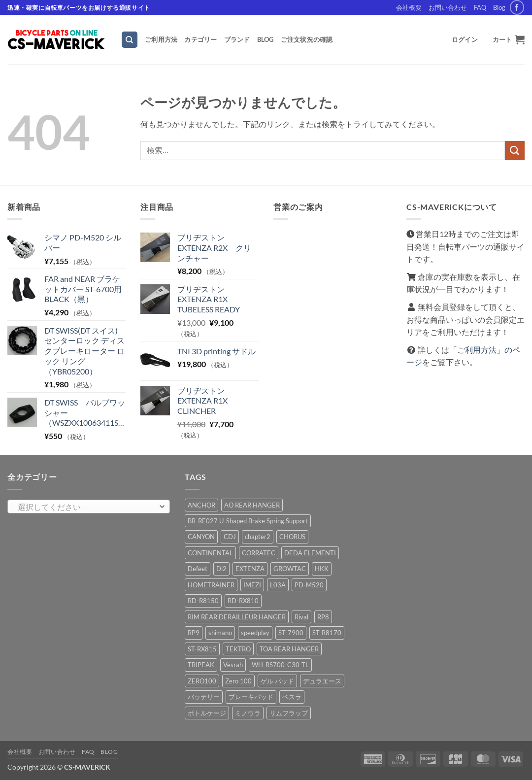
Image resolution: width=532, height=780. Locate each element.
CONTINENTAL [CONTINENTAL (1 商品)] (210, 553)
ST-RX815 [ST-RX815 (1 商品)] (202, 649)
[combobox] (89, 507)
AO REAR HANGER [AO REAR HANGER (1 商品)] (252, 505)
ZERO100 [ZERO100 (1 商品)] (202, 681)
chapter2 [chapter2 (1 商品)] (258, 537)
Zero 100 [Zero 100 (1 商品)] (238, 681)
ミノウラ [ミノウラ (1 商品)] (248, 713)
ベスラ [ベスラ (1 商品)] (292, 697)
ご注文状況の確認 (307, 39)
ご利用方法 (161, 39)
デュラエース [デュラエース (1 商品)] (322, 681)
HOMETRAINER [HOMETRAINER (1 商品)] (211, 585)
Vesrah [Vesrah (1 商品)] (233, 665)
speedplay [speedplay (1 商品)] (255, 633)
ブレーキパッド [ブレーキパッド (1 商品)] (251, 697)
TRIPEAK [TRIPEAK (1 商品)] (201, 665)
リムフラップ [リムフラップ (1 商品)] (289, 713)
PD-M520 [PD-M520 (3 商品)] (309, 585)
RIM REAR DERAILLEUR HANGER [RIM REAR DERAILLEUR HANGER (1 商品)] (237, 617)
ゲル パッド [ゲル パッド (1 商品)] (277, 681)
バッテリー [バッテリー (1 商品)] (204, 697)
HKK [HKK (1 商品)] (322, 569)
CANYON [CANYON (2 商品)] (201, 537)
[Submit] (515, 151)
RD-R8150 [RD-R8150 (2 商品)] (203, 601)
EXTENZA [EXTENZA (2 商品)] (250, 569)
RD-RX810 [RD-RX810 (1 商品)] (243, 601)
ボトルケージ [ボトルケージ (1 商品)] (207, 713)
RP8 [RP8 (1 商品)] (323, 617)
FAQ (480, 7)
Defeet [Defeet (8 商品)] (198, 569)
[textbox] (86, 507)
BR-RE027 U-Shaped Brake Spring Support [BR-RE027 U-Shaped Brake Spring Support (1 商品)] (248, 521)
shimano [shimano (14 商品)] (220, 633)
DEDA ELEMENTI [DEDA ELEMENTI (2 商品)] (310, 553)
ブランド (237, 39)
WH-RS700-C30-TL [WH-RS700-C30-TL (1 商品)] (280, 665)
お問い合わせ (448, 7)
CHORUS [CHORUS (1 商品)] (292, 537)
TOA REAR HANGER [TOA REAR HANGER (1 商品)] (289, 649)
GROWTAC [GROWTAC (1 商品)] (290, 569)
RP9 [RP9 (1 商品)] (194, 633)
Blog (499, 7)
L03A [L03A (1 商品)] (278, 585)
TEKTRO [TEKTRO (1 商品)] (238, 649)
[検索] (130, 40)
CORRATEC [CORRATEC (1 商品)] (259, 553)
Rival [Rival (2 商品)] (301, 617)
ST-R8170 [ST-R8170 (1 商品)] (327, 633)
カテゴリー (200, 39)
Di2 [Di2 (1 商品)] (221, 569)
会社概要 (409, 7)
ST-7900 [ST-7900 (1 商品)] (291, 633)
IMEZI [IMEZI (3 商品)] (252, 585)
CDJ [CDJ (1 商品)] (230, 537)
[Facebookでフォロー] (517, 7)
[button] (465, 39)
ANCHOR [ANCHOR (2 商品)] (201, 505)
